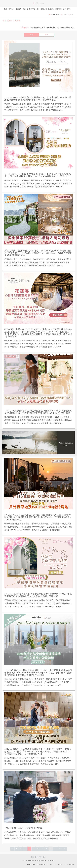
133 (55, 849)
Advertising (60, 864)
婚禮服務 (59, 9)
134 (60, 849)
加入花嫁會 (54, 14)
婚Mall (12, 9)
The (73, 28)
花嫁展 (18, 9)
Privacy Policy (31, 864)
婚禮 (43, 28)
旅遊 (65, 9)
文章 (5, 9)
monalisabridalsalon (54, 28)
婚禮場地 (51, 9)
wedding (67, 28)
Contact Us (70, 864)
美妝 (38, 9)
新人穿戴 (32, 9)
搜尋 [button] (70, 14)
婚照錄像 (44, 9)
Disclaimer (43, 864)
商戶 (46, 35)
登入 (63, 14)
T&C (51, 864)
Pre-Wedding (36, 28)
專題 (24, 9)
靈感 (69, 9)
